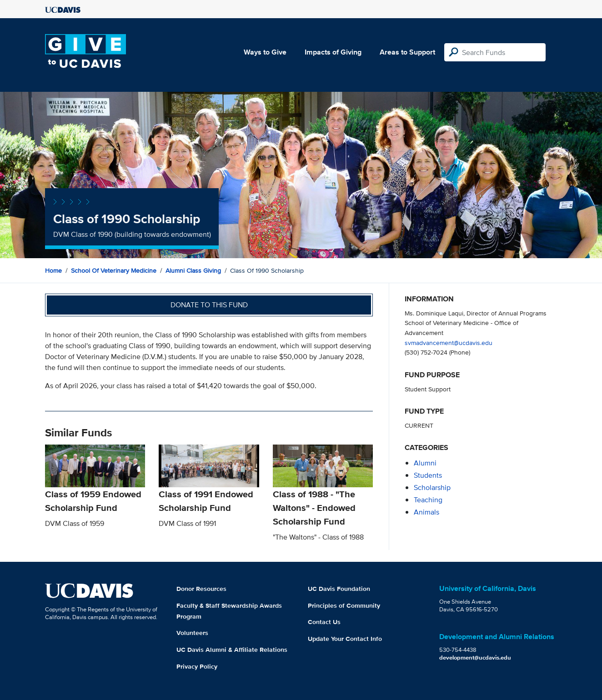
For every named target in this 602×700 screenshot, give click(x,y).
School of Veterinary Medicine (114, 270)
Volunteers (192, 633)
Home (53, 270)
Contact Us (324, 622)
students (428, 475)
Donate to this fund (209, 305)
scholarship (432, 487)
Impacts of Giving (333, 52)
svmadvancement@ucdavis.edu (449, 342)
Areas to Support (407, 52)
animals (426, 512)
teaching (428, 500)
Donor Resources (201, 589)
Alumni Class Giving (193, 270)
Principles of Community (344, 605)
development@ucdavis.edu (475, 657)
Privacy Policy (197, 666)
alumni (425, 463)
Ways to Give (265, 52)
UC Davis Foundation (339, 589)
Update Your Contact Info (345, 639)
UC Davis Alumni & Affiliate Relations (232, 650)
